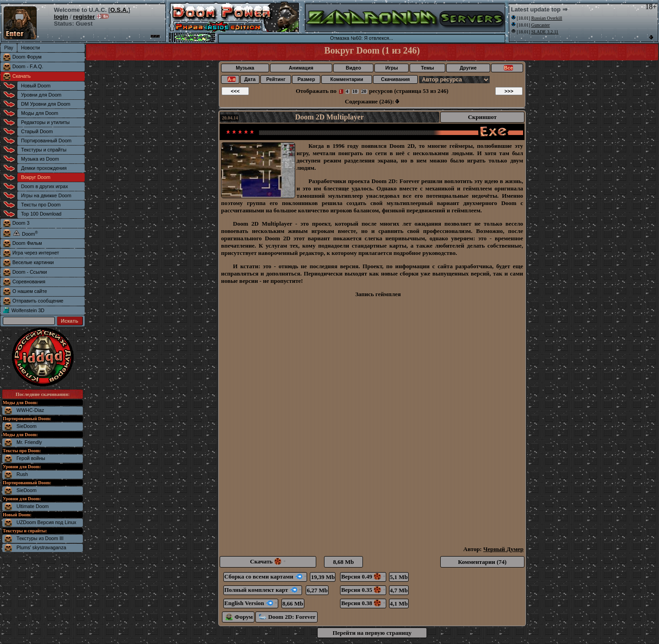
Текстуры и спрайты (44, 150)
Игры (392, 68)
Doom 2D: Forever (287, 617)
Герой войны (31, 458)
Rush (22, 474)
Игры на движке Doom (46, 195)
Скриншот (482, 117)
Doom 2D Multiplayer (329, 117)
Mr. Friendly (29, 442)
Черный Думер (503, 549)
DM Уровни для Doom (46, 104)
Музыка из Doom (40, 159)
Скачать (22, 76)
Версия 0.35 (363, 590)
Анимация (301, 68)
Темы (428, 68)
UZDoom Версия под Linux (46, 522)
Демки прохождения (44, 168)
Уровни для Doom (41, 95)
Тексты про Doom (41, 205)
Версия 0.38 (363, 603)
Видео (353, 68)
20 (364, 91)
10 (355, 91)
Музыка (245, 68)
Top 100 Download (41, 214)
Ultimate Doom (32, 506)
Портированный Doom (46, 141)
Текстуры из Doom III (40, 538)
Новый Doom (36, 86)
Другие (468, 68)
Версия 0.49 (363, 576)
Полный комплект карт (263, 590)
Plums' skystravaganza (41, 547)
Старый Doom (37, 131)
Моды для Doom (40, 113)
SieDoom (27, 426)
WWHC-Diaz (30, 410)
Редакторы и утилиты (45, 122)
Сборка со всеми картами (265, 576)
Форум (239, 617)
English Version (251, 603)
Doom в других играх (45, 186)
